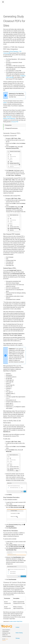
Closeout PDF (15, 122)
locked (5, 102)
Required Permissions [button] (12, 128)
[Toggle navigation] (3, 2)
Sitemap (18, 638)
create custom (16, 621)
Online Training (19, 633)
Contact (17, 627)
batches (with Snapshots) (9, 118)
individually (9, 117)
